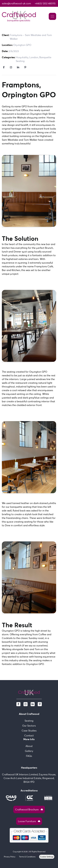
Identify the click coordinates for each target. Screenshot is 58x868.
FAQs (29, 756)
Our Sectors (29, 726)
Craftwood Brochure (29, 809)
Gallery (29, 751)
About (29, 746)
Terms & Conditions (27, 857)
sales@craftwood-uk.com (16, 3)
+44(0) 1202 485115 (45, 3)
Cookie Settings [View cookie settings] (47, 857)
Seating (29, 721)
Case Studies (29, 731)
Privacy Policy (10, 857)
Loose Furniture (29, 821)
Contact (29, 736)
